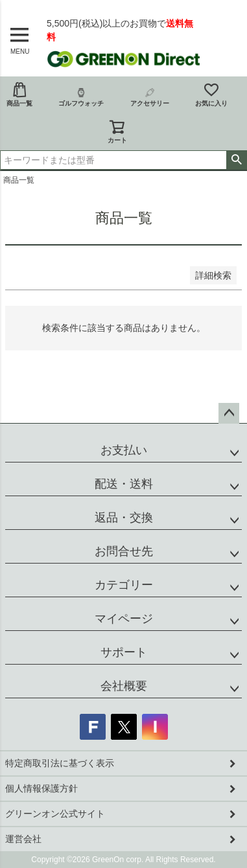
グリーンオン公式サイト (55, 814)
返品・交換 (124, 518)
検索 (236, 160)
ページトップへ (229, 413)
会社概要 (124, 686)
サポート (124, 652)
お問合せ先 (124, 551)
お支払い (124, 450)
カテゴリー (124, 585)
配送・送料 (124, 484)
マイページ (124, 619)
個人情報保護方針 (41, 788)
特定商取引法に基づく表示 (60, 763)
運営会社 (23, 839)
